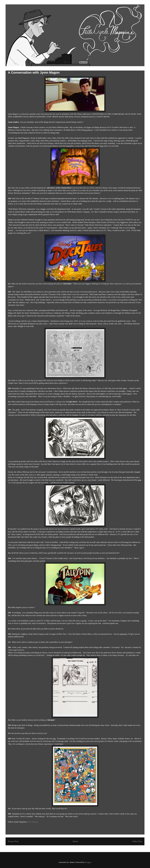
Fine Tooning (33, 822)
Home (75, 841)
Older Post (137, 841)
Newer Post (13, 841)
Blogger (88, 862)
